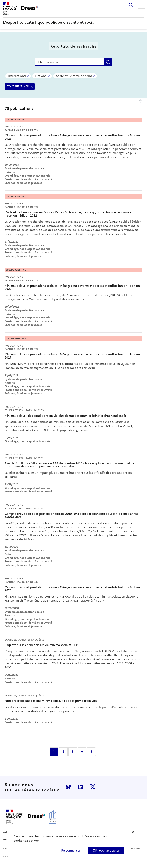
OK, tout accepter (106, 850)
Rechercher (131, 5)
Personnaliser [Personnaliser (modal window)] (71, 850)
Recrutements (132, 849)
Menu (141, 5)
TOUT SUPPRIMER (18, 86)
